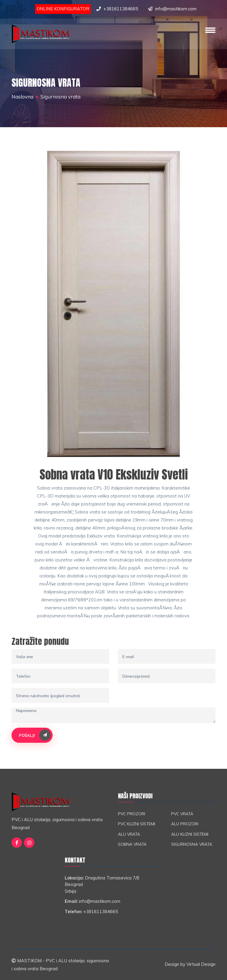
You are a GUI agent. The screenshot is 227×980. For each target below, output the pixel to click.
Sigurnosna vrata (192, 844)
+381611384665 (121, 9)
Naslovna (22, 97)
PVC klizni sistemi (137, 824)
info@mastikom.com (176, 9)
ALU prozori (185, 824)
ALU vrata (129, 834)
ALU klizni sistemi (190, 834)
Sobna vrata (132, 844)
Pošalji (35, 735)
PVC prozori (132, 814)
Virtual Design (201, 964)
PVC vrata (182, 814)
